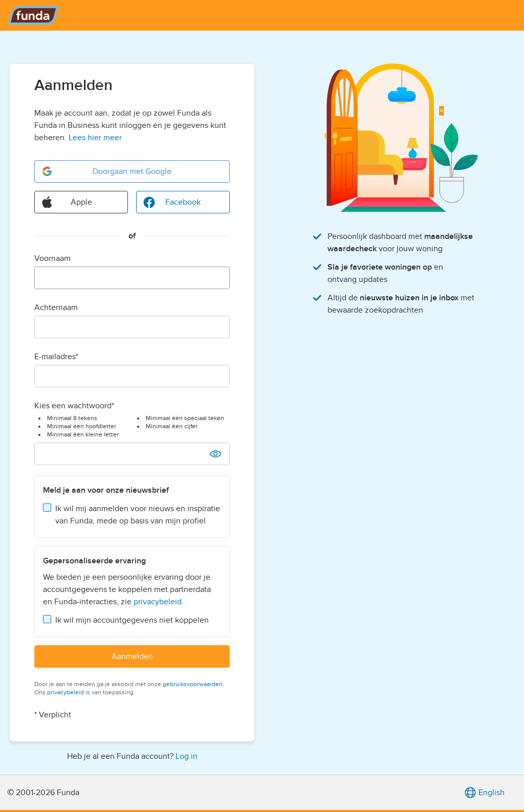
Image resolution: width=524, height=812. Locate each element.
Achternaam (56, 308)
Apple (67, 202)
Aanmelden (132, 656)
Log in (187, 756)
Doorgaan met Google (106, 171)
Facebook (172, 202)
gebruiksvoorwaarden (193, 684)
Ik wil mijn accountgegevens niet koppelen (132, 620)
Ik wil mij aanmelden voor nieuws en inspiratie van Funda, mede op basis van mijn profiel (138, 515)
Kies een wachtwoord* (74, 406)
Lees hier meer (95, 138)
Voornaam (52, 258)
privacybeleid (158, 602)
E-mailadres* (56, 357)
